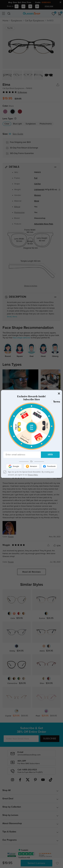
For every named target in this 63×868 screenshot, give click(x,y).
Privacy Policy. (33, 475)
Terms (57, 402)
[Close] (59, 393)
